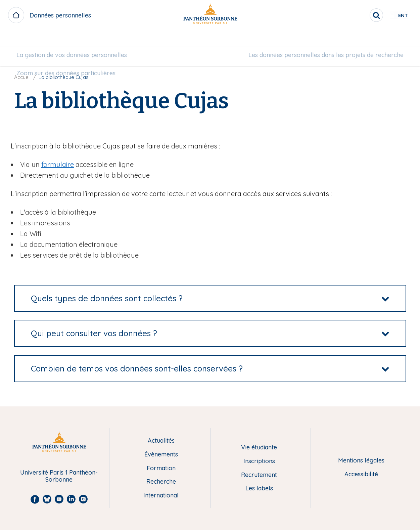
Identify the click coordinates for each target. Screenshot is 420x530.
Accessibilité (361, 474)
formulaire (58, 164)
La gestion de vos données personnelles (77, 39)
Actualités (161, 441)
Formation (161, 468)
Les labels (259, 489)
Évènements (161, 455)
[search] (355, 15)
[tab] (210, 298)
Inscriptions (259, 461)
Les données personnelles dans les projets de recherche (321, 39)
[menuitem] (77, 39)
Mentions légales (361, 461)
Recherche (161, 482)
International (161, 496)
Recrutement (259, 475)
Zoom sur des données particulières (71, 57)
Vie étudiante (259, 448)
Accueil (22, 77)
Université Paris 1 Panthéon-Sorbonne (59, 476)
